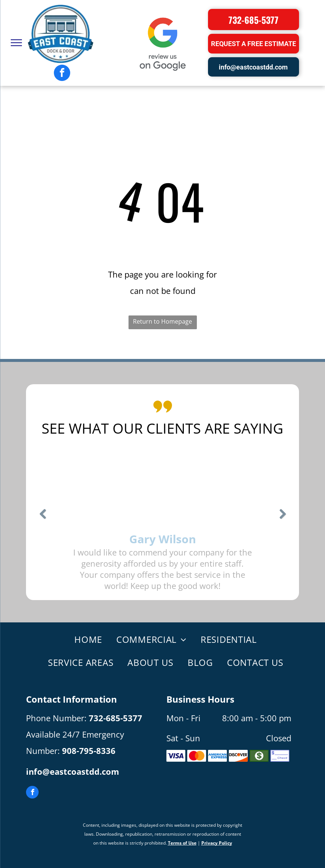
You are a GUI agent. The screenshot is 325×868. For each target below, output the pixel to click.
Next (282, 519)
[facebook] (62, 74)
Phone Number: (56, 718)
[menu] (16, 43)
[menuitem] (84, 640)
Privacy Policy (217, 843)
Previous (43, 519)
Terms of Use (182, 843)
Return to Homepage (162, 321)
